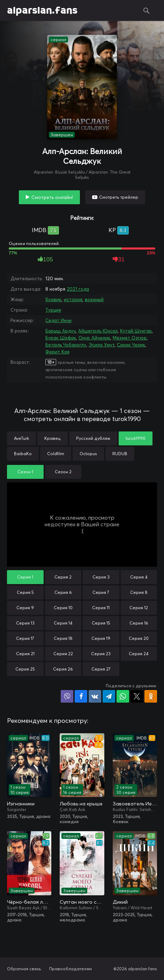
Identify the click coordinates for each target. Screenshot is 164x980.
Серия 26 (63, 669)
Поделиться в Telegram (109, 696)
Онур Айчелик (94, 338)
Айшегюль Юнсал (98, 331)
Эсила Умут (102, 345)
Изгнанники (21, 804)
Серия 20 (139, 638)
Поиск (147, 10)
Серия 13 (25, 623)
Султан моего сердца (82, 902)
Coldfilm (56, 454)
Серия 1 (25, 577)
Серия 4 (139, 577)
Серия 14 (63, 623)
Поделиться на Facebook (81, 696)
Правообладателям (70, 969)
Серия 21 (25, 654)
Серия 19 (101, 638)
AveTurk (21, 438)
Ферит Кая (57, 352)
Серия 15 (101, 623)
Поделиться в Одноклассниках (151, 696)
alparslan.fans (42, 10)
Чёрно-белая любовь (29, 902)
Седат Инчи (58, 320)
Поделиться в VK (95, 696)
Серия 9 (25, 608)
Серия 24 (139, 654)
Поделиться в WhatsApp (123, 696)
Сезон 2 (63, 472)
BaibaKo (23, 454)
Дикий (120, 902)
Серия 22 (63, 654)
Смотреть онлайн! (52, 197)
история (73, 299)
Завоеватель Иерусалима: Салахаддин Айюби (135, 804)
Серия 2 (63, 577)
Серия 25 (25, 669)
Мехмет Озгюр (130, 338)
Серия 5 (25, 592)
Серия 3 (101, 577)
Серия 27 (101, 669)
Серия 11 (101, 608)
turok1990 (136, 438)
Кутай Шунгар (136, 331)
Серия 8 (139, 592)
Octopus (88, 454)
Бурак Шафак (61, 338)
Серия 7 (101, 592)
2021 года (78, 289)
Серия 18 (63, 638)
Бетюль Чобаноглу (66, 345)
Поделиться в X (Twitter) (137, 696)
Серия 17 (25, 638)
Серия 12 (139, 608)
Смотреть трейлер (119, 197)
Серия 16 (139, 623)
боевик (53, 299)
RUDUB (120, 454)
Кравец (53, 438)
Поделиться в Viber (67, 696)
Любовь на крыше (81, 804)
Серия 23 (101, 654)
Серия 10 (63, 608)
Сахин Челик (131, 345)
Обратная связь (24, 969)
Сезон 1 (25, 472)
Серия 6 (63, 592)
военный (94, 299)
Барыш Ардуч (61, 331)
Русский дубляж (93, 438)
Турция (53, 310)
